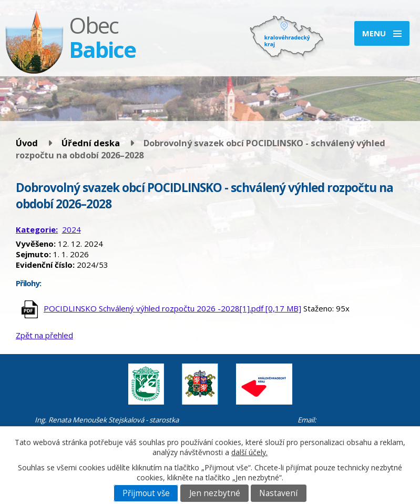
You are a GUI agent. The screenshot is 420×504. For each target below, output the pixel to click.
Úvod (27, 143)
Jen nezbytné (215, 493)
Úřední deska (91, 143)
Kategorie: (37, 229)
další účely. (249, 452)
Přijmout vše (146, 493)
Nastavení (278, 493)
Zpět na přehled (44, 335)
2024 (71, 229)
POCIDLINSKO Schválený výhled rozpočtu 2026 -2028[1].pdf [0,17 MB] (172, 308)
